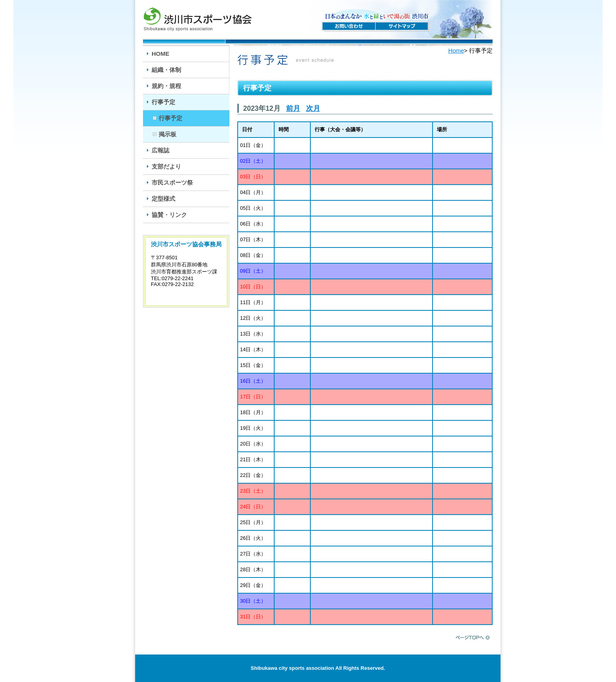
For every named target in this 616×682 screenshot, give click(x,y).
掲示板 (168, 134)
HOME (160, 54)
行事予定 (163, 102)
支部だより (166, 166)
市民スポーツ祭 (172, 182)
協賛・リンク (169, 215)
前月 (293, 108)
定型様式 (163, 199)
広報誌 (160, 150)
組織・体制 (166, 70)
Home (456, 50)
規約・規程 (166, 86)
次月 (313, 108)
